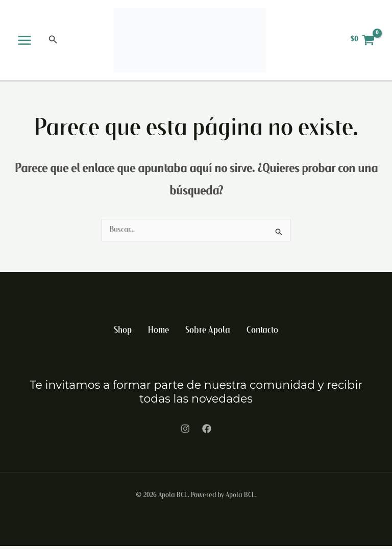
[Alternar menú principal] (25, 42)
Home (158, 334)
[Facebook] (207, 432)
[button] (53, 42)
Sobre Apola (208, 334)
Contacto (263, 334)
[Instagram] (185, 432)
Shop (122, 334)
